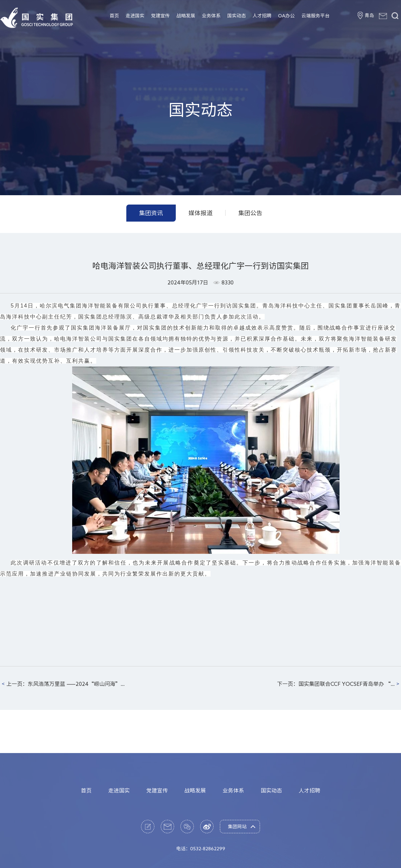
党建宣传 (160, 16)
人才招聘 (262, 16)
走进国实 (135, 16)
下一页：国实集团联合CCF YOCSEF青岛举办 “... (336, 684)
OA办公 (286, 16)
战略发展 (186, 16)
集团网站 (237, 855)
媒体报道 (200, 213)
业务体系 (211, 16)
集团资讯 (151, 213)
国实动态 (237, 16)
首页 (114, 16)
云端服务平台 (315, 16)
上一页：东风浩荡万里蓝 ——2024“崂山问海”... (65, 684)
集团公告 (250, 213)
